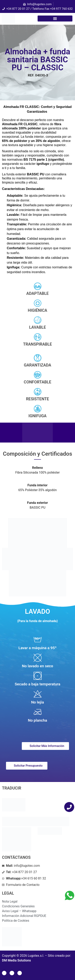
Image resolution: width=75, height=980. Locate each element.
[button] (55, 19)
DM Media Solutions (16, 960)
